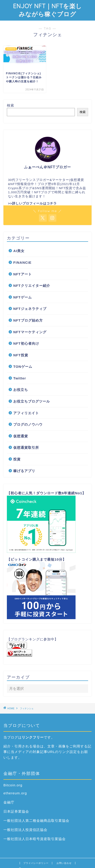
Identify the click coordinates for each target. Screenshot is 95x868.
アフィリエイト (26, 413)
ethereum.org (15, 793)
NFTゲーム (23, 297)
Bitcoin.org (13, 785)
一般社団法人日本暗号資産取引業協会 (35, 839)
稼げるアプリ (24, 471)
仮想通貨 (21, 436)
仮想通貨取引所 (26, 447)
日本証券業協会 (16, 811)
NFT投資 (21, 355)
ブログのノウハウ (28, 424)
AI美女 (19, 251)
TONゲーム (23, 367)
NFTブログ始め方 (28, 320)
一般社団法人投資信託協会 (25, 830)
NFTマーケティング (30, 332)
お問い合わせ (64, 863)
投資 (17, 459)
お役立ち (21, 390)
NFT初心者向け (26, 343)
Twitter (20, 378)
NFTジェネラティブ (30, 309)
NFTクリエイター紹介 (32, 286)
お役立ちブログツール (32, 401)
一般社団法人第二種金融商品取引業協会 (36, 821)
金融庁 (9, 802)
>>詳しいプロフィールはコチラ (32, 203)
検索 (11, 105)
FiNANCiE (22, 262)
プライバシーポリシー (36, 863)
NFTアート (23, 274)
